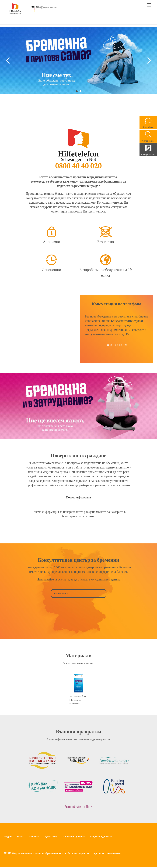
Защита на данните (74, 837)
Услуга (20, 837)
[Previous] (8, 60)
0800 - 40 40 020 (117, 345)
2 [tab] (80, 91)
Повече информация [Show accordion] (78, 497)
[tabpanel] (78, 60)
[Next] (149, 60)
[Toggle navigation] (149, 5)
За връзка (35, 837)
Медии (8, 837)
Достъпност (52, 837)
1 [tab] (77, 91)
